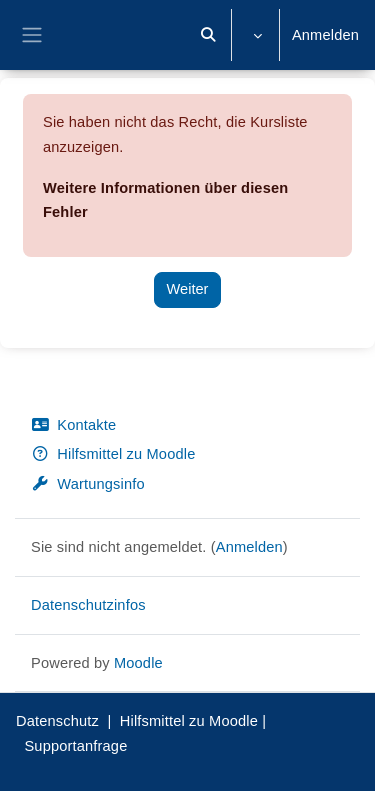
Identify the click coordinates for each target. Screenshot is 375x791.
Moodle (138, 663)
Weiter (188, 289)
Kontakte (73, 425)
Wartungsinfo (88, 484)
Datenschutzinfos (88, 605)
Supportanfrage (75, 746)
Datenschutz (57, 721)
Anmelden (325, 35)
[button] (209, 35)
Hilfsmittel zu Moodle (113, 454)
